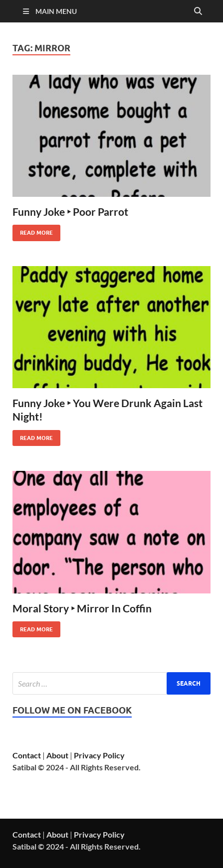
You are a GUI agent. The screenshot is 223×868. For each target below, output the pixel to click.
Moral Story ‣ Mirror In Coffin (82, 608)
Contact (27, 755)
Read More (33, 230)
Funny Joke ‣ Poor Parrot (70, 212)
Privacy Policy (99, 755)
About (57, 755)
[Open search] (198, 11)
